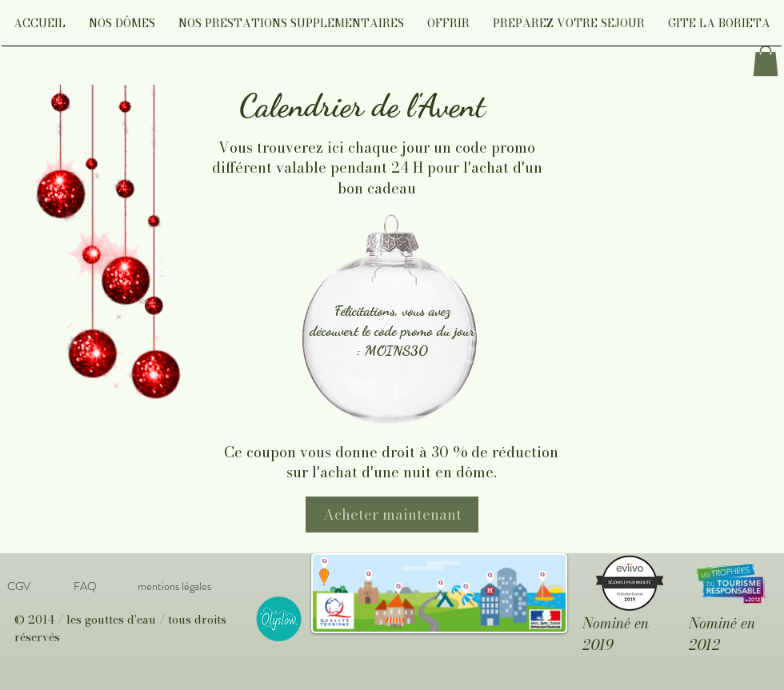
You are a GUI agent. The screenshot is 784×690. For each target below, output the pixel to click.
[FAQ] (85, 587)
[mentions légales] (174, 587)
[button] (122, 28)
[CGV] (18, 587)
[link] (766, 61)
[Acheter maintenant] (392, 515)
